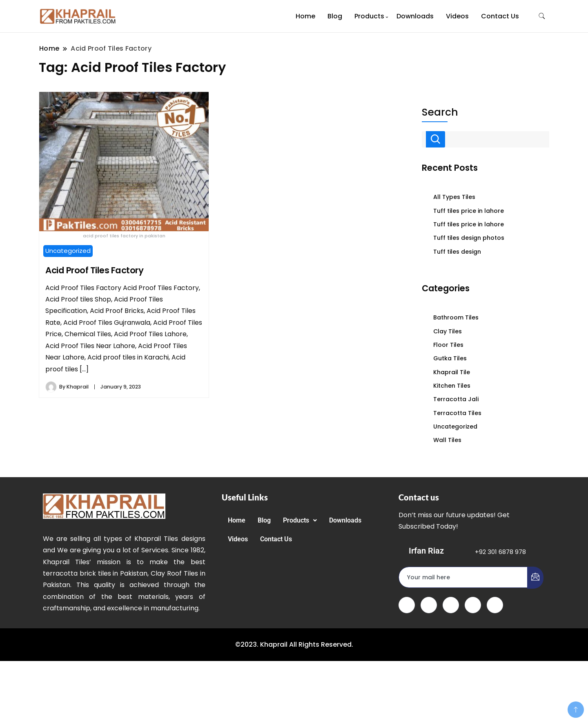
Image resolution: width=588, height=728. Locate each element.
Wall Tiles (447, 440)
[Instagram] (495, 605)
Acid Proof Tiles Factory (94, 270)
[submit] (535, 578)
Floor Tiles (448, 345)
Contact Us (500, 16)
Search (440, 112)
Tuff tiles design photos (469, 238)
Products (369, 16)
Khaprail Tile (452, 372)
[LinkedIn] (451, 605)
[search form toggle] (542, 16)
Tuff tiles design (457, 252)
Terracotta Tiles (457, 413)
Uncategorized (68, 251)
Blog (335, 16)
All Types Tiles (454, 197)
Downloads (415, 16)
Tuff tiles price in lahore (469, 211)
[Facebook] (407, 605)
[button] (300, 520)
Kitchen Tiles (452, 386)
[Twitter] (429, 605)
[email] (463, 577)
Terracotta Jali (456, 399)
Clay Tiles (448, 331)
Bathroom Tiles (456, 317)
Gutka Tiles (450, 358)
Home (305, 16)
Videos (457, 16)
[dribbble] (473, 605)
